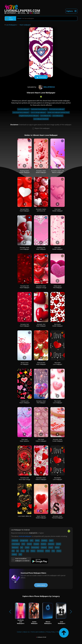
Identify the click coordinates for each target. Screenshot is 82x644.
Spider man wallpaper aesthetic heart (58, 112)
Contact (19, 632)
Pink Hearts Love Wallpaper (57, 402)
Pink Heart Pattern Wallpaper (41, 440)
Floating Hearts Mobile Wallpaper (25, 172)
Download (41, 77)
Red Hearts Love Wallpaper (57, 479)
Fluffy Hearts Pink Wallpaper (58, 287)
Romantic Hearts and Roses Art (41, 210)
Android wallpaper (25, 536)
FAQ (58, 632)
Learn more (41, 585)
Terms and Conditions (38, 632)
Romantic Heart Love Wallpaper (25, 248)
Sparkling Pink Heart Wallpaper (41, 248)
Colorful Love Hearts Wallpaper (25, 402)
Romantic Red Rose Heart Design (25, 479)
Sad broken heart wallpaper (39, 109)
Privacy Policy (51, 632)
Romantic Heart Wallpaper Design (41, 287)
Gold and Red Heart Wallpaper (41, 363)
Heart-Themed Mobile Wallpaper (41, 517)
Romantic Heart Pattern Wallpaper (41, 479)
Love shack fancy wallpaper (21, 112)
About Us (26, 632)
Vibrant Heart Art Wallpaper (25, 363)
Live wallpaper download (41, 119)
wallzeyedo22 (46, 87)
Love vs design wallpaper (38, 112)
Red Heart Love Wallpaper (57, 363)
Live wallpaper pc (58, 116)
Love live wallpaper (23, 109)
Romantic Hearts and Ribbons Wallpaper (58, 172)
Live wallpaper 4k (46, 116)
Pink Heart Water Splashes (25, 440)
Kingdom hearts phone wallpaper (29, 116)
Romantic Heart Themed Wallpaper (57, 517)
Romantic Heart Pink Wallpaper (41, 402)
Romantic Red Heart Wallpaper (25, 287)
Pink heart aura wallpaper (57, 109)
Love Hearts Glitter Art (25, 516)
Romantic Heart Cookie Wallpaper (58, 440)
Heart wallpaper (25, 25)
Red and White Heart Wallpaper (25, 210)
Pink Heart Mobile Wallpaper (57, 210)
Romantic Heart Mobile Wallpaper (41, 172)
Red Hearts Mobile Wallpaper (57, 325)
